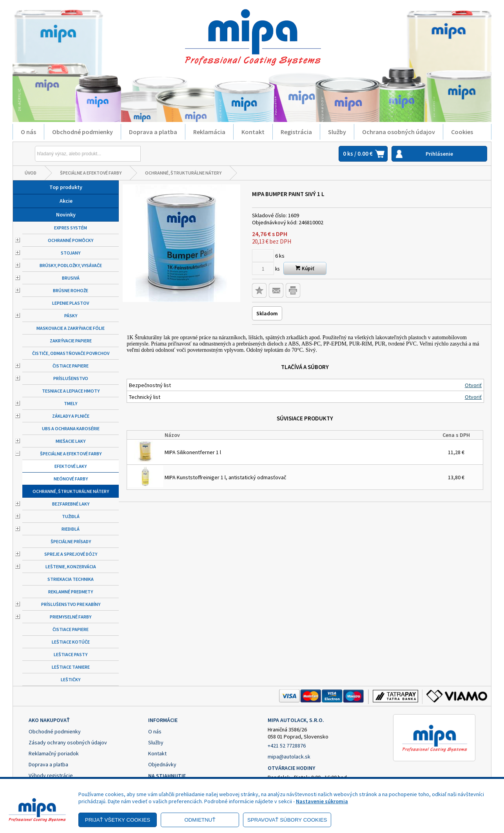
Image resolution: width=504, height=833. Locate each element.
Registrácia (296, 132)
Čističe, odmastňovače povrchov (71, 353)
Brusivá (71, 278)
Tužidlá (71, 516)
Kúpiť (305, 268)
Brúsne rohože (71, 290)
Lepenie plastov (71, 303)
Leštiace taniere (71, 667)
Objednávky (162, 764)
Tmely (71, 403)
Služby (337, 132)
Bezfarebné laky (71, 504)
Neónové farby (71, 479)
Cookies (462, 132)
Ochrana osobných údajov (399, 132)
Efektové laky (71, 466)
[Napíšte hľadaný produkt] (70, 154)
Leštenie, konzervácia (71, 567)
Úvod (31, 173)
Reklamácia (209, 132)
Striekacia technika (71, 579)
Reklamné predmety (71, 592)
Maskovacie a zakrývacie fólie (71, 328)
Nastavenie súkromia (322, 801)
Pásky (71, 316)
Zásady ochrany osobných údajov (68, 742)
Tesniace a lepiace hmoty (71, 391)
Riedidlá (71, 529)
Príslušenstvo (71, 378)
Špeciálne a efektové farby (91, 173)
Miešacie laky (71, 441)
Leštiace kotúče (71, 642)
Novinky (66, 215)
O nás (28, 132)
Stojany (71, 253)
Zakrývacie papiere (71, 341)
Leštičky (71, 679)
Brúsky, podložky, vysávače (71, 265)
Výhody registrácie (51, 775)
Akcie (66, 201)
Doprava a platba (153, 132)
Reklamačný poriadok (54, 753)
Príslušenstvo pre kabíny (71, 604)
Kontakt (253, 132)
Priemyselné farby (71, 617)
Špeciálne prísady (71, 541)
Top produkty (66, 187)
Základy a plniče (71, 416)
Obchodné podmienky (82, 132)
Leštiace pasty (71, 654)
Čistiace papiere (71, 366)
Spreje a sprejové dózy (71, 554)
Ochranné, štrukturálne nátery (183, 173)
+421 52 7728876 (287, 746)
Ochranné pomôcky (71, 240)
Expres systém (71, 228)
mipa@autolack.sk (289, 757)
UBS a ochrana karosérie (71, 428)
